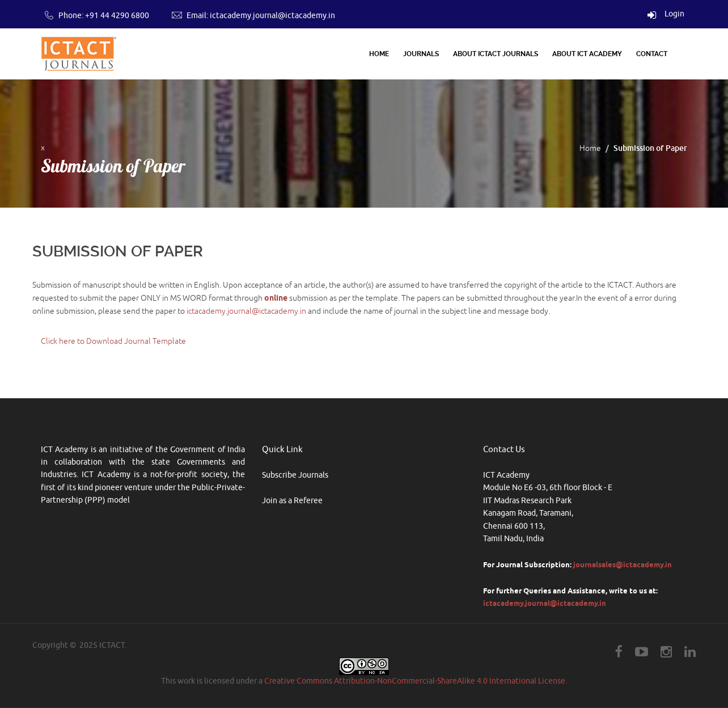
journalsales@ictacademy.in (623, 564)
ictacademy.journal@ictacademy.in (272, 16)
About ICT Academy (587, 54)
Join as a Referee (292, 501)
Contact (652, 54)
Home (379, 54)
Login (666, 14)
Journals (421, 54)
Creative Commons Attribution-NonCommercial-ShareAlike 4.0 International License (415, 681)
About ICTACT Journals (496, 54)
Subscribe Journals (295, 475)
